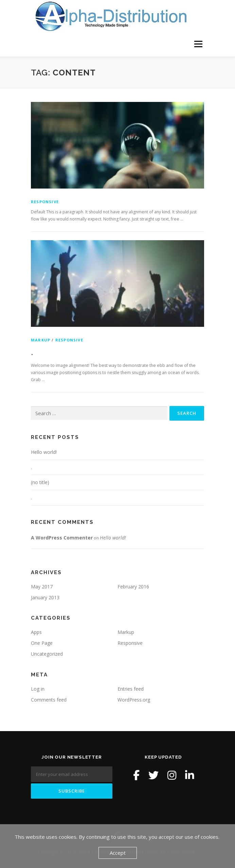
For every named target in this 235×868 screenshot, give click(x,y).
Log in (38, 689)
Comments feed (49, 700)
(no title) (40, 482)
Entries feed (131, 689)
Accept (118, 853)
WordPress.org (134, 700)
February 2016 (133, 587)
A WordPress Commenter (62, 538)
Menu (198, 44)
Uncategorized (47, 654)
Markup (41, 340)
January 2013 (45, 597)
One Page (42, 643)
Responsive (45, 202)
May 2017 (42, 587)
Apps (36, 632)
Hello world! (44, 452)
